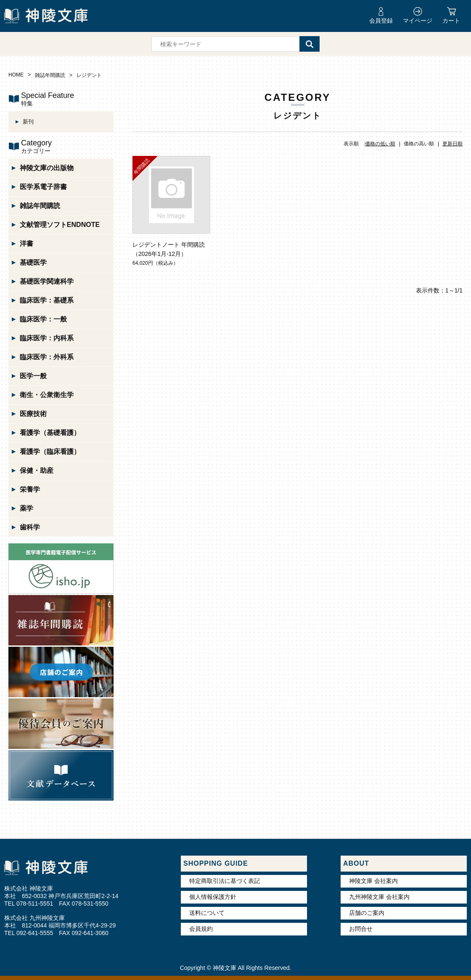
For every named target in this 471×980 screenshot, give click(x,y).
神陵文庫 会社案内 (373, 881)
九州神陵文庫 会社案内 (379, 897)
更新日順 (452, 144)
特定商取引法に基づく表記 (225, 881)
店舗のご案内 (367, 913)
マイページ (418, 21)
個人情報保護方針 (213, 897)
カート (451, 21)
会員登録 (381, 21)
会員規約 (201, 929)
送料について (207, 913)
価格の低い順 (380, 144)
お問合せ (361, 929)
